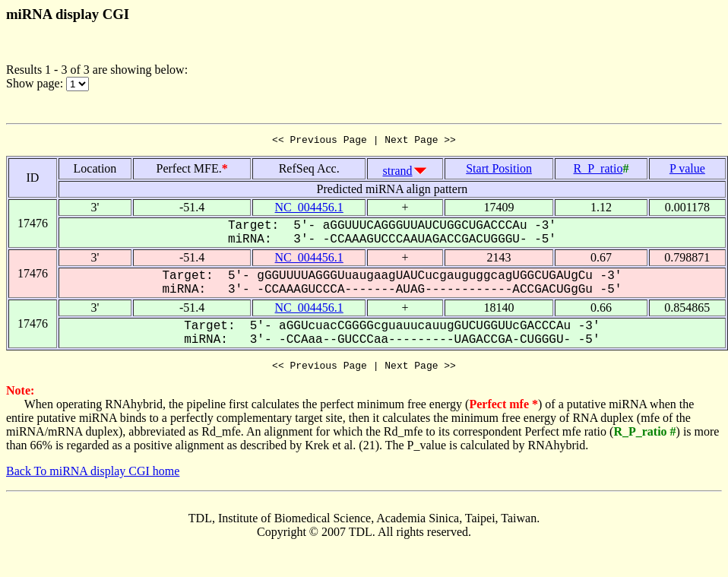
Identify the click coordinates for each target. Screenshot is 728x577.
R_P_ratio (598, 171)
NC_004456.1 (309, 209)
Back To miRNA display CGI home (93, 476)
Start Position (499, 171)
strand (397, 173)
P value (687, 171)
